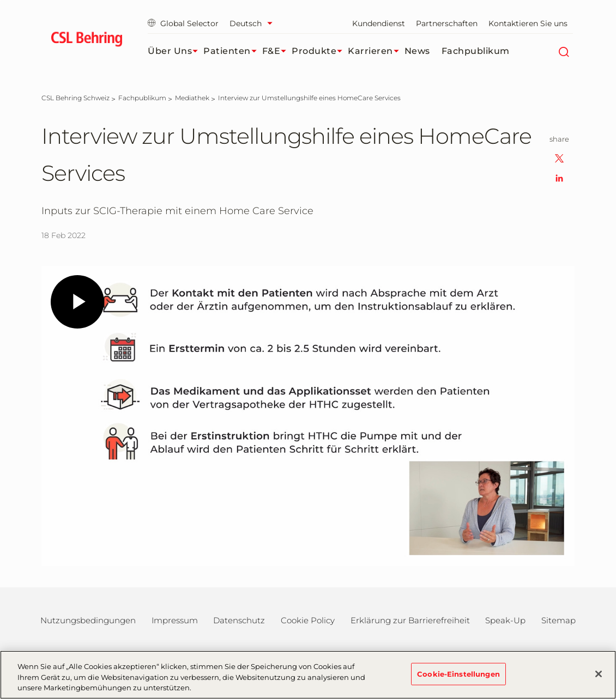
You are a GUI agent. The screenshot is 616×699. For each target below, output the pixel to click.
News (417, 51)
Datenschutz (239, 620)
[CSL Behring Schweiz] (76, 98)
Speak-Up (505, 620)
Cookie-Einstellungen (458, 673)
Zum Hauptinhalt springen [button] (0, 0)
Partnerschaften (447, 23)
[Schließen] (599, 674)
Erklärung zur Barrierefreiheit (410, 620)
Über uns (176, 51)
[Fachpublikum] (142, 98)
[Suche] (563, 51)
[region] (308, 675)
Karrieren (376, 51)
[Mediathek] (192, 98)
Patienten (233, 51)
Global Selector (183, 23)
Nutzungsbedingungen (88, 620)
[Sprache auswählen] (254, 23)
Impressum (175, 620)
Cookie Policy (308, 620)
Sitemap (558, 620)
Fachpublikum (476, 51)
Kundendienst (379, 23)
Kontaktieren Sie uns (528, 23)
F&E (277, 51)
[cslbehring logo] (86, 41)
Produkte (320, 51)
